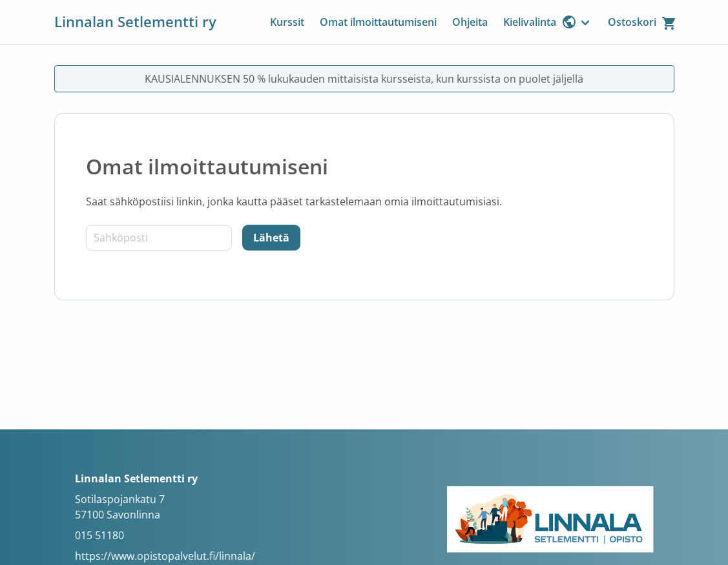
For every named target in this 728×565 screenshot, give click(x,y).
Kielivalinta (540, 22)
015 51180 (99, 535)
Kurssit (287, 22)
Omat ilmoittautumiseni (378, 22)
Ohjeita (470, 22)
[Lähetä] (271, 238)
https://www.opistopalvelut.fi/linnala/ (165, 556)
